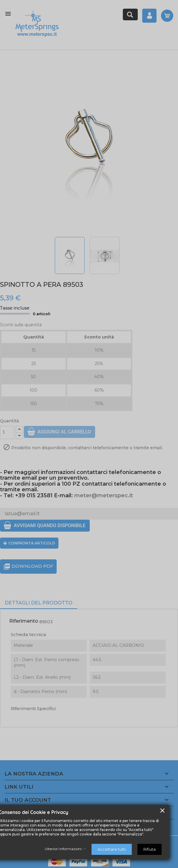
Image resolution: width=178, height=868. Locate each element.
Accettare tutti (112, 849)
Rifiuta (150, 849)
